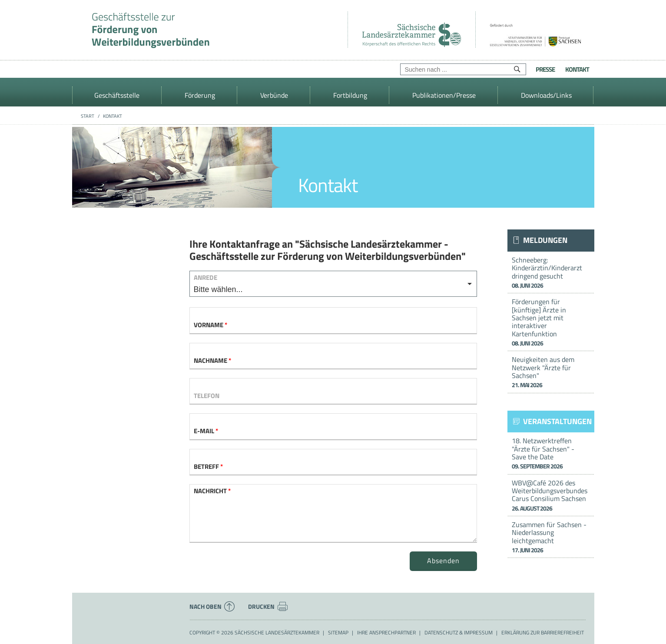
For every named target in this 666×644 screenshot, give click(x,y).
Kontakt (577, 69)
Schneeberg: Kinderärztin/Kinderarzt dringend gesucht (551, 272)
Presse (545, 69)
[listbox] (333, 284)
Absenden (443, 561)
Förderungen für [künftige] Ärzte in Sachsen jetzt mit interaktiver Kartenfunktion (551, 322)
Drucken (268, 607)
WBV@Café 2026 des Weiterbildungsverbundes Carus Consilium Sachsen (551, 495)
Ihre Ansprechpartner (386, 633)
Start (88, 116)
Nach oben (212, 607)
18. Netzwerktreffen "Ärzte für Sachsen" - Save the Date (551, 453)
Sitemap (338, 633)
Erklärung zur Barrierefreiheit (543, 633)
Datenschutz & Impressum (459, 633)
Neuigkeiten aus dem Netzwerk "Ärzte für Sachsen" (551, 372)
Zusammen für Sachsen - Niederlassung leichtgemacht (551, 537)
